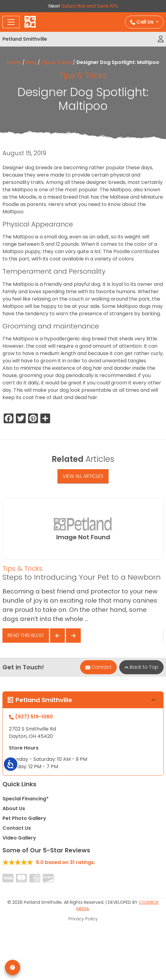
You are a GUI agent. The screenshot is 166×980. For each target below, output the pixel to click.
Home (14, 62)
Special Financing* (26, 799)
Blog (31, 62)
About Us (14, 808)
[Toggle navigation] (11, 22)
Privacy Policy (83, 919)
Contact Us (17, 828)
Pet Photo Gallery (24, 818)
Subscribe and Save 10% (90, 6)
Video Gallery (19, 838)
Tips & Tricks (56, 62)
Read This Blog (26, 635)
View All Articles (83, 476)
